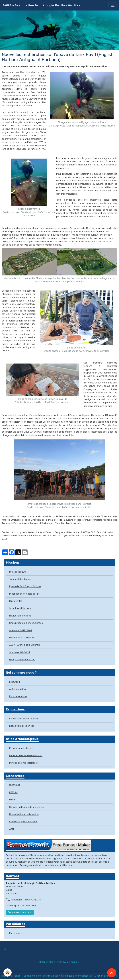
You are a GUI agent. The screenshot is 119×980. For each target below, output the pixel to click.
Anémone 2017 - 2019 (21, 630)
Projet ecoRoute (18, 572)
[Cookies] (8, 972)
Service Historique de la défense (27, 807)
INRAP (12, 800)
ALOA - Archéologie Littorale (25, 645)
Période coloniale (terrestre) (24, 763)
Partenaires (15, 933)
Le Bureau (15, 682)
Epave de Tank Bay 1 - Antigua (25, 586)
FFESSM (13, 792)
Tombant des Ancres (20, 579)
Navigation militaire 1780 (22, 660)
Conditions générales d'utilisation (42, 976)
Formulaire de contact (20, 912)
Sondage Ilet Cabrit (20, 652)
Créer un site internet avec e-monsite (59, 962)
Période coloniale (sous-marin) (26, 755)
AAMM (12, 829)
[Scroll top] (112, 973)
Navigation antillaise (20, 616)
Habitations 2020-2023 (22, 638)
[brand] (41, 5)
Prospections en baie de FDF (25, 594)
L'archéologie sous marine (23, 822)
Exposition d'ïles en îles (22, 726)
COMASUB (15, 785)
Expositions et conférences (24, 719)
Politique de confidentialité (77, 976)
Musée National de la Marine (24, 814)
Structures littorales (20, 608)
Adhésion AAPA (18, 689)
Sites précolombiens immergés (26, 623)
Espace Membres (18, 696)
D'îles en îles (16, 601)
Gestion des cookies (106, 976)
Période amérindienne (21, 748)
